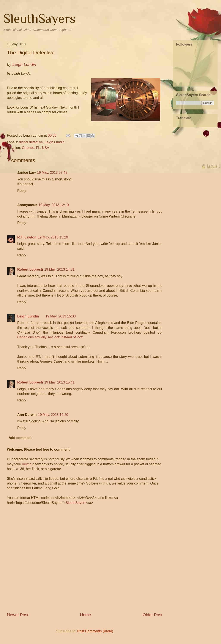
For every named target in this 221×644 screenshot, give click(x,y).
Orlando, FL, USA (35, 148)
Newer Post (18, 615)
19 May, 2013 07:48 (52, 173)
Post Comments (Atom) (95, 631)
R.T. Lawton (27, 237)
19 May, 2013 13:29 (53, 237)
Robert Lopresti (30, 269)
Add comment (20, 438)
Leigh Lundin (55, 142)
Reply (22, 191)
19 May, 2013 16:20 (53, 415)
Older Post (152, 615)
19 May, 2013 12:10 (54, 205)
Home (86, 615)
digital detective (31, 142)
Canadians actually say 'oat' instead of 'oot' (50, 337)
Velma (27, 464)
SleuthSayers (39, 18)
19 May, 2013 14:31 (59, 269)
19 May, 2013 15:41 (59, 382)
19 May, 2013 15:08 (60, 316)
